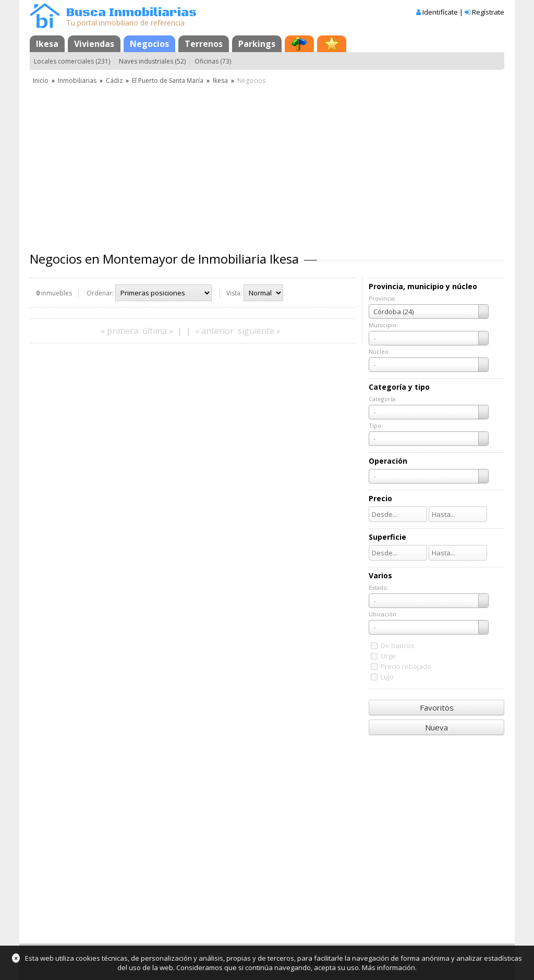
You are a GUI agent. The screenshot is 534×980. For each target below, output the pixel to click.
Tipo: (376, 425)
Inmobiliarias (77, 80)
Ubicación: (383, 614)
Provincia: (383, 298)
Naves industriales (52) (152, 61)
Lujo (387, 677)
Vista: (234, 293)
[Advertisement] (267, 164)
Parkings (257, 44)
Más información (389, 967)
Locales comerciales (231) (72, 61)
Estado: (379, 587)
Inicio (41, 80)
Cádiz (114, 80)
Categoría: (383, 399)
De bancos (398, 646)
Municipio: (383, 325)
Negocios (149, 44)
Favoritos (437, 708)
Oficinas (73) (213, 61)
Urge (388, 656)
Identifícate (440, 12)
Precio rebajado (406, 666)
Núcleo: (379, 351)
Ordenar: (100, 293)
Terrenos (204, 44)
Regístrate (488, 12)
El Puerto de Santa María (168, 80)
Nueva (436, 727)
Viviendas (94, 44)
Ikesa (47, 44)
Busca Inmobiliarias (131, 13)
